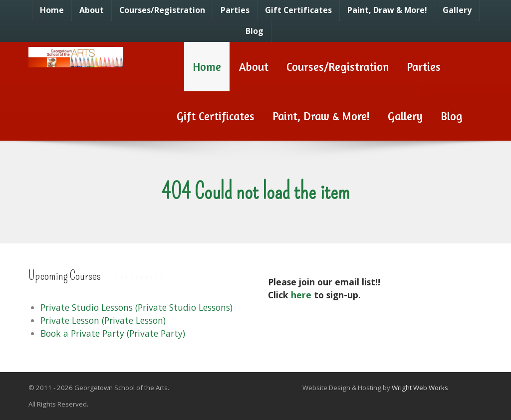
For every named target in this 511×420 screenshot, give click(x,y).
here (301, 295)
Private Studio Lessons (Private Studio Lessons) (136, 307)
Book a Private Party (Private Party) (113, 333)
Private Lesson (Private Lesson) (103, 320)
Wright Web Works (420, 388)
